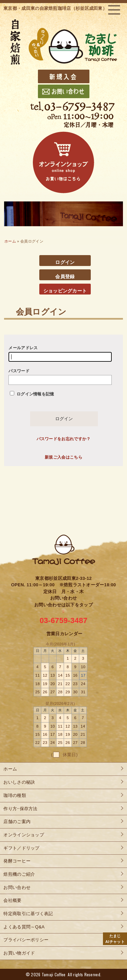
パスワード (60, 377)
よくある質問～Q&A (24, 927)
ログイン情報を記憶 (32, 394)
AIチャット (115, 938)
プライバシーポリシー (26, 940)
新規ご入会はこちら (63, 457)
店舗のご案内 (17, 822)
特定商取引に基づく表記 (28, 914)
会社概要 (12, 900)
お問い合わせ (17, 887)
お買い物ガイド (19, 953)
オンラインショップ (24, 835)
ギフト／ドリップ (21, 848)
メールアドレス (60, 354)
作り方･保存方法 (20, 809)
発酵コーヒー (17, 861)
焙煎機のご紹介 (19, 874)
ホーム (10, 241)
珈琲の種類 (15, 795)
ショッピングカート (65, 291)
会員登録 (65, 277)
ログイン (65, 262)
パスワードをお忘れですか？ (64, 439)
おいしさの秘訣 (19, 782)
